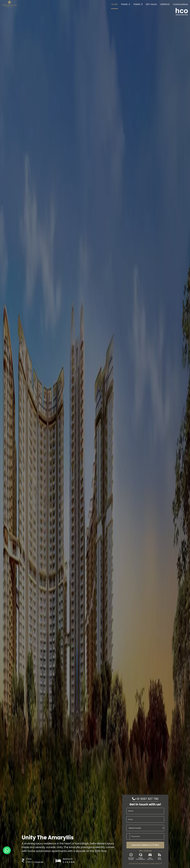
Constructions (180, 4)
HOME (114, 4)
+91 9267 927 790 (145, 799)
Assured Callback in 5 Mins (145, 845)
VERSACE (165, 4)
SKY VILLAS (151, 4)
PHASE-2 (125, 4)
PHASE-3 (138, 4)
